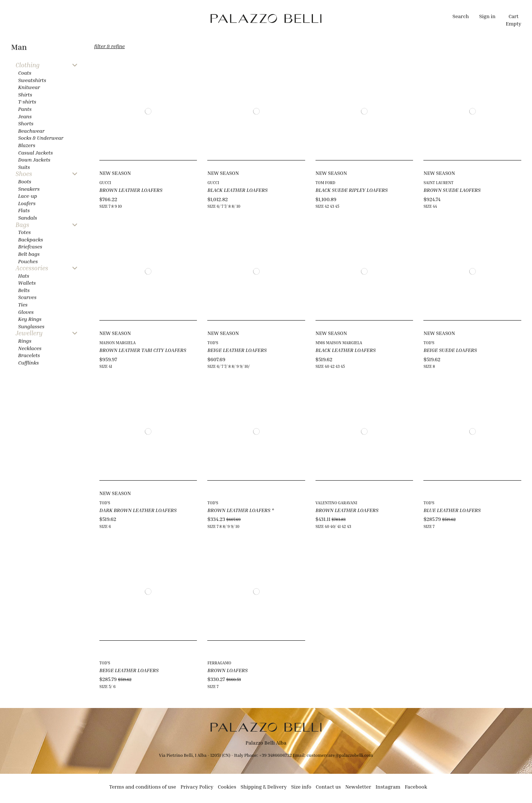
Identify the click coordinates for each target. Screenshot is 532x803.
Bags (22, 225)
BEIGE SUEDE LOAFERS (450, 350)
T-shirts (27, 101)
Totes (24, 232)
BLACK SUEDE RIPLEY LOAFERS (352, 190)
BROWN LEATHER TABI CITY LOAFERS (143, 350)
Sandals (28, 218)
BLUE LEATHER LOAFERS (452, 510)
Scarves (27, 297)
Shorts (26, 123)
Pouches (28, 261)
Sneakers (29, 189)
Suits (24, 167)
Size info (301, 787)
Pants (25, 109)
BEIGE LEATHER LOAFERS (237, 350)
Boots (25, 181)
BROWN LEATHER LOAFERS (131, 190)
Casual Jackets (35, 153)
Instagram (388, 787)
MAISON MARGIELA (117, 343)
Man (19, 47)
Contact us (328, 787)
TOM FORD (325, 182)
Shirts (25, 94)
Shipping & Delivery (264, 787)
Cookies (227, 787)
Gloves (26, 312)
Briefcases (30, 246)
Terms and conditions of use (143, 787)
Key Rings (30, 319)
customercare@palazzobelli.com (340, 755)
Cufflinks (28, 362)
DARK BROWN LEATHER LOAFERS (138, 510)
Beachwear (31, 131)
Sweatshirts (32, 80)
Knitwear (29, 87)
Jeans (25, 116)
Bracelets (29, 355)
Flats (24, 210)
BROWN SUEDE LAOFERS (452, 190)
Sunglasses (31, 326)
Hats (24, 276)
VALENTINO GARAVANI (336, 503)
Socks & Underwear (41, 138)
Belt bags (29, 254)
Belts (24, 290)
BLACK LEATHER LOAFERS (237, 190)
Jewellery (29, 333)
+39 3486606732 (276, 755)
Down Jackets (34, 160)
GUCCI (105, 182)
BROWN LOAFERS (227, 670)
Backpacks (30, 239)
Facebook (416, 787)
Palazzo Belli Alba (266, 743)
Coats (25, 73)
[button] (187, 18)
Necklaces (30, 348)
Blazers (27, 145)
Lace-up (28, 196)
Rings (25, 341)
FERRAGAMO (219, 663)
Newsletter (358, 787)
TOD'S (213, 343)
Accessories (32, 268)
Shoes (24, 174)
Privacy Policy (197, 787)
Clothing (28, 65)
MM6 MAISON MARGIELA (339, 343)
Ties (23, 304)
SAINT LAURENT (438, 182)
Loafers (27, 203)
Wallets (27, 283)
